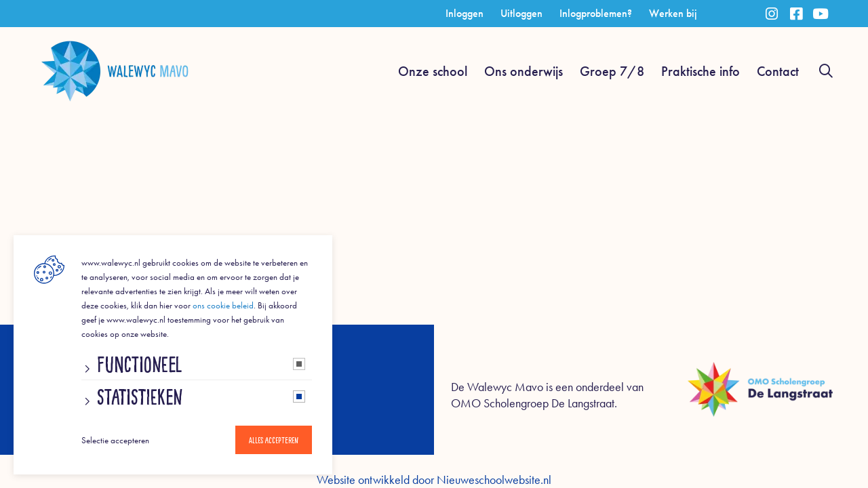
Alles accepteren (274, 440)
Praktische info (701, 71)
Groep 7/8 (612, 71)
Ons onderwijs (524, 71)
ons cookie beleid (223, 305)
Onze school (433, 71)
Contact (778, 71)
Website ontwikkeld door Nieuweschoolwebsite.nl (434, 480)
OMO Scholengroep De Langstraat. (534, 403)
